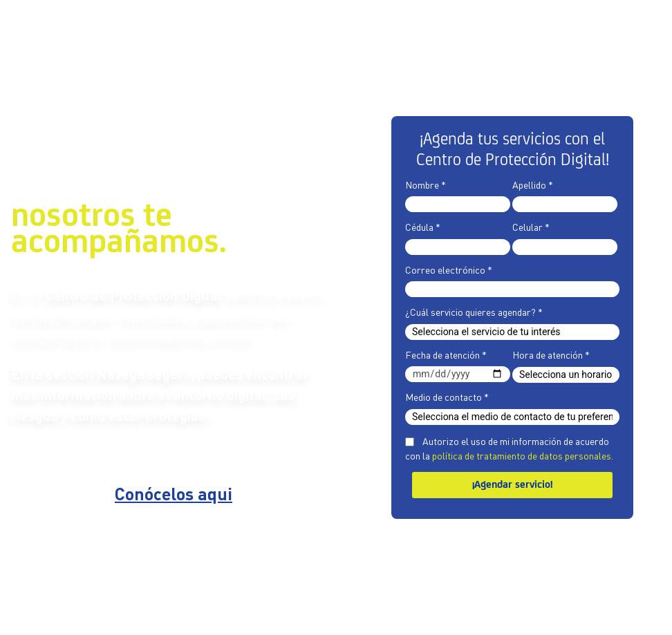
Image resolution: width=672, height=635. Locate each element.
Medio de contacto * (447, 397)
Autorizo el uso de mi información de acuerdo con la (509, 448)
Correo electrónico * (449, 269)
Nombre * (426, 184)
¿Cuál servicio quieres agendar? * (474, 312)
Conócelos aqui (174, 496)
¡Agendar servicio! (512, 485)
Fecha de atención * (446, 354)
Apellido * (533, 184)
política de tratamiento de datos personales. (523, 455)
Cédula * (423, 227)
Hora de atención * (551, 354)
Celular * (531, 227)
